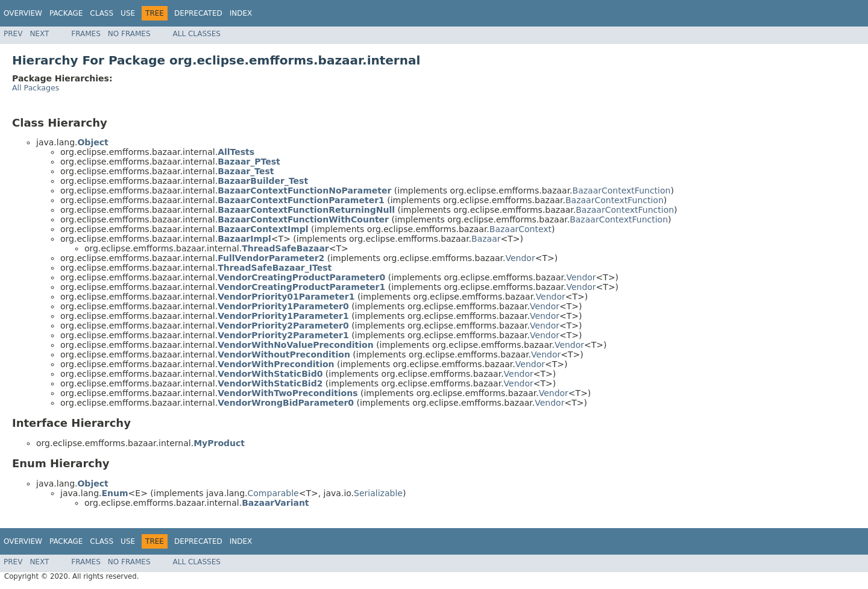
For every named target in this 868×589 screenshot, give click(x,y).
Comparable (273, 493)
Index (241, 13)
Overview (23, 13)
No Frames (129, 34)
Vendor (520, 258)
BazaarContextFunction (622, 191)
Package (66, 13)
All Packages (36, 88)
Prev (13, 34)
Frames (86, 34)
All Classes (197, 34)
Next (39, 34)
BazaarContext (520, 229)
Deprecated (198, 13)
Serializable (378, 493)
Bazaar (486, 239)
